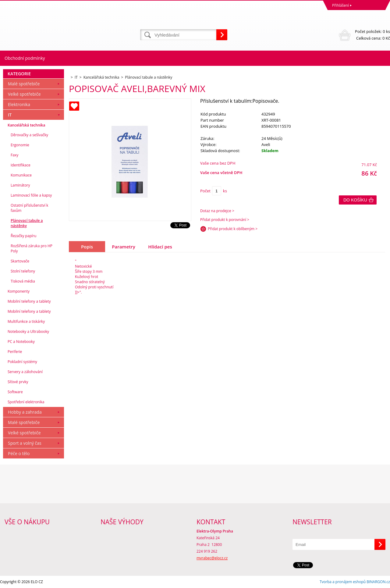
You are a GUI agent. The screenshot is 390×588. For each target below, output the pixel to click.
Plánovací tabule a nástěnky (27, 223)
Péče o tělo (19, 453)
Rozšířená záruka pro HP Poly (32, 248)
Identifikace (21, 165)
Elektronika (19, 104)
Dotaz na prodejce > (217, 211)
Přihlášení (340, 5)
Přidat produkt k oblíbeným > (233, 229)
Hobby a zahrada (25, 412)
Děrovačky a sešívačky (29, 135)
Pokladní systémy (22, 362)
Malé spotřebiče (24, 84)
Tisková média (23, 281)
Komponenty (19, 291)
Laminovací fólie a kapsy (31, 195)
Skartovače (20, 261)
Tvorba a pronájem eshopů (343, 582)
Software (15, 392)
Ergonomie (20, 145)
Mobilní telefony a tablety (29, 301)
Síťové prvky (18, 382)
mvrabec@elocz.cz (212, 558)
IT (10, 115)
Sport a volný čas (25, 443)
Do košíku (355, 200)
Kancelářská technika (26, 125)
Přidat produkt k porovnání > (225, 220)
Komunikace (21, 175)
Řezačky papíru (23, 236)
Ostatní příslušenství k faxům (29, 208)
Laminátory (20, 185)
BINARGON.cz (378, 582)
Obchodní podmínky (25, 58)
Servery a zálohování (25, 372)
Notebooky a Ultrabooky (28, 331)
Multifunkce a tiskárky (26, 321)
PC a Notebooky (21, 342)
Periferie (15, 352)
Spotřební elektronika (26, 402)
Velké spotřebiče (24, 94)
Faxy (14, 155)
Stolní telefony (23, 271)
